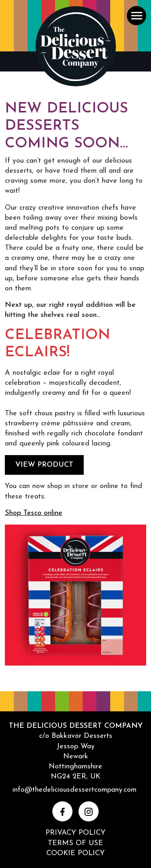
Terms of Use (75, 843)
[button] (137, 16)
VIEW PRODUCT (44, 465)
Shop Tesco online (34, 513)
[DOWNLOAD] (75, 598)
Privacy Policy (75, 833)
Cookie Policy (75, 853)
